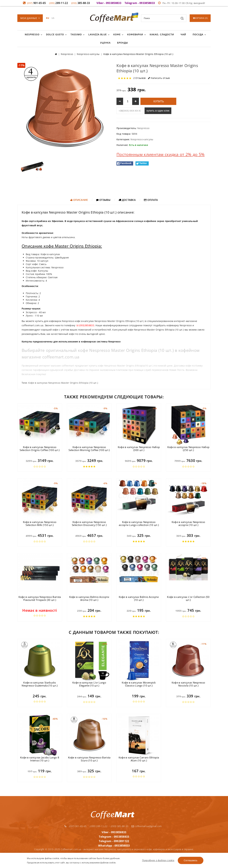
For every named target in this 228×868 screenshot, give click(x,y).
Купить (158, 101)
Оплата (151, 200)
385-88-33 (81, 3)
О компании (131, 852)
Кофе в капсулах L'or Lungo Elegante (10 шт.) (89, 684)
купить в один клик (158, 111)
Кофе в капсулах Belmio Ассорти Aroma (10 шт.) (89, 598)
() (200, 18)
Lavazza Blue (98, 34)
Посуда (198, 34)
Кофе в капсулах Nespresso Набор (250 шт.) (188, 449)
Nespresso (32, 34)
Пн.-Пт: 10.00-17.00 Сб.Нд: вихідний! (182, 3)
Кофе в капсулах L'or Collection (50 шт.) (188, 598)
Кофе (117, 34)
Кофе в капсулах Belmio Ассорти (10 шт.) (139, 598)
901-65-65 (37, 3)
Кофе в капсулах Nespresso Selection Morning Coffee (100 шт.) (89, 449)
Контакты (146, 852)
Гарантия (116, 852)
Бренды (123, 43)
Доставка (127, 200)
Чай (183, 34)
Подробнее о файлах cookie (158, 860)
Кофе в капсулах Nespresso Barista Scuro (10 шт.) (89, 759)
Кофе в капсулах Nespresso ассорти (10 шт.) (188, 523)
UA (53, 18)
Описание (79, 200)
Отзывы (103, 200)
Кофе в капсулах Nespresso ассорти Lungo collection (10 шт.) (139, 523)
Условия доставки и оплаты (92, 852)
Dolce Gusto (55, 34)
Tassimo (76, 34)
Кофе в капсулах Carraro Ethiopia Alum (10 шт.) (139, 759)
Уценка (105, 43)
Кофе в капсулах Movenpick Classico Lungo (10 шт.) (139, 684)
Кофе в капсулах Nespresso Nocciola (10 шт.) (188, 684)
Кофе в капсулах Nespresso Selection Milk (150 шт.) (40, 523)
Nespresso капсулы (142, 139)
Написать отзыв (159, 78)
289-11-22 (58, 3)
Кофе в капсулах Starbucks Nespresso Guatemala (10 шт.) (40, 684)
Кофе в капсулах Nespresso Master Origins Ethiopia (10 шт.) (63, 383)
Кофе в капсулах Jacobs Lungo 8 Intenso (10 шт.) (40, 759)
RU (48, 18)
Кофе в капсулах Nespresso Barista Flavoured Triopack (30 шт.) (40, 598)
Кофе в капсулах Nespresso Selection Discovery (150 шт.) (89, 523)
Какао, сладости (162, 34)
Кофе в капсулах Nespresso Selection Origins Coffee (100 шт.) (40, 449)
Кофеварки (135, 34)
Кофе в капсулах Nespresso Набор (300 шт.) (139, 449)
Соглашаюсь (190, 860)
